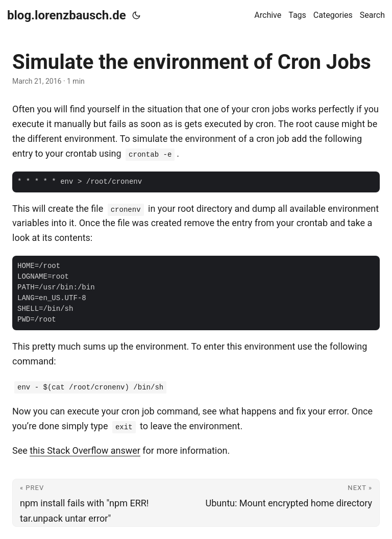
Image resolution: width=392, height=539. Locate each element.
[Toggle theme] (136, 15)
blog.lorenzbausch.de (67, 15)
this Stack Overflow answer (85, 450)
